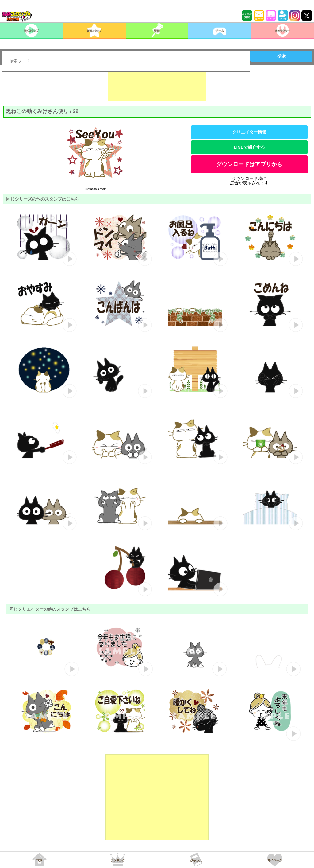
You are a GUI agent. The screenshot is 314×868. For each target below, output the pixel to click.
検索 (281, 56)
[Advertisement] (157, 86)
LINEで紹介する (249, 147)
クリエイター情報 (249, 132)
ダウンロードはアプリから (249, 164)
